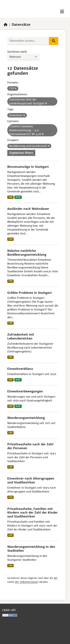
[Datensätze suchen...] (28, 41)
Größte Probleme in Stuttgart (29, 293)
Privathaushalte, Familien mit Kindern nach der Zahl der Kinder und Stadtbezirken (32, 513)
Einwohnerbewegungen (25, 391)
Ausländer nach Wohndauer (28, 209)
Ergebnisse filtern (21, 153)
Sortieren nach (17, 52)
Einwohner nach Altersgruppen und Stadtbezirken (31, 480)
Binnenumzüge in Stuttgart (28, 167)
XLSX (18, 197)
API (56, 578)
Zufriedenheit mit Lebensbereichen (21, 336)
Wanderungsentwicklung (26, 418)
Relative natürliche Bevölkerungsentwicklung (27, 253)
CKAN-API (9, 610)
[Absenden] (54, 41)
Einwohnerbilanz (20, 369)
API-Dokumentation (26, 582)
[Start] (6, 25)
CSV (10, 197)
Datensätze (21, 25)
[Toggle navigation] (62, 12)
